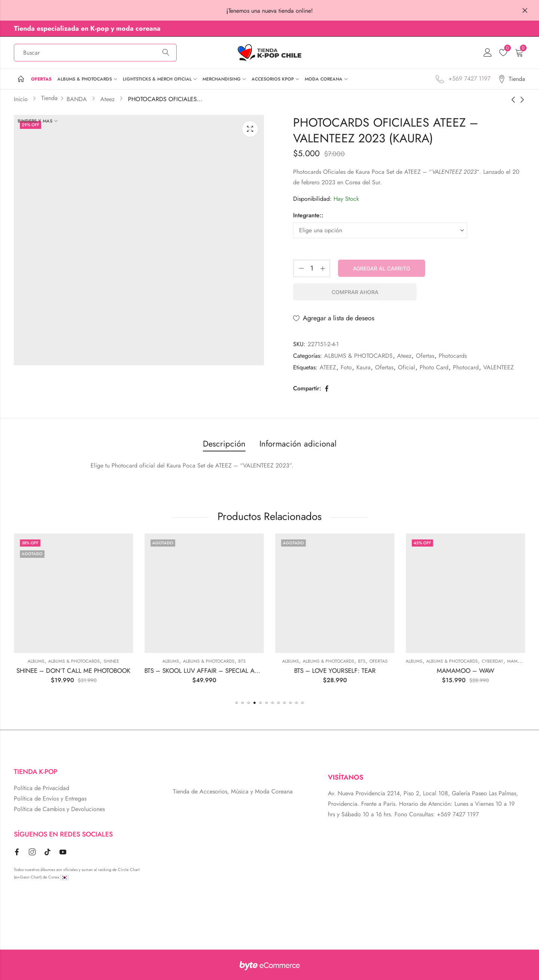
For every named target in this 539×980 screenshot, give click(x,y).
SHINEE (208, 661)
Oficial (406, 367)
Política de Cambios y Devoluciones (59, 809)
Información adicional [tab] (298, 444)
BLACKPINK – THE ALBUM (40, 671)
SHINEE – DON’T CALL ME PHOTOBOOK (170, 671)
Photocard (466, 367)
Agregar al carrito (382, 268)
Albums (133, 661)
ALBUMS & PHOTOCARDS (358, 356)
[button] (237, 703)
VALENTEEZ (499, 367)
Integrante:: (308, 215)
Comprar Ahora (355, 292)
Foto (346, 367)
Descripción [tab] (224, 444)
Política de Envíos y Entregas (50, 798)
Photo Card (434, 367)
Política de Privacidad (42, 788)
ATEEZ (328, 367)
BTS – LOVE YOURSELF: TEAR (432, 671)
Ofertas (425, 356)
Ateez (404, 356)
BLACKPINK (78, 661)
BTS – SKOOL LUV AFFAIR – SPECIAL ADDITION (309, 671)
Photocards (453, 356)
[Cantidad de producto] (312, 268)
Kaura (363, 367)
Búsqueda (166, 53)
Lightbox (250, 129)
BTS (339, 661)
